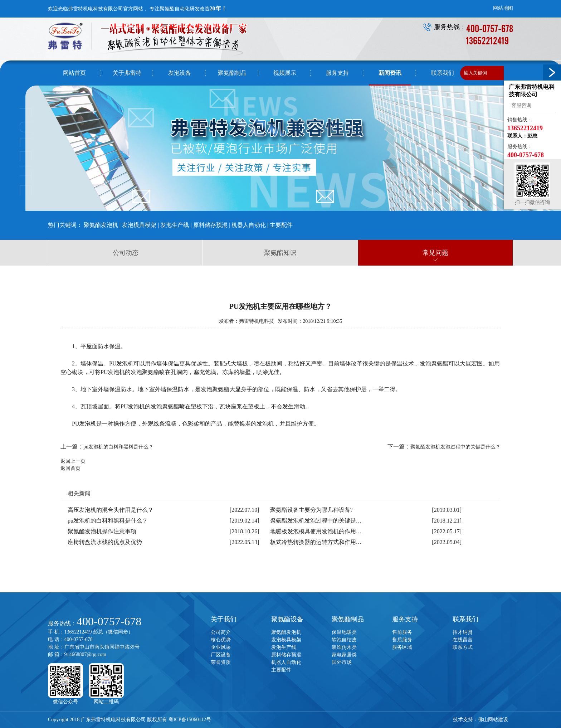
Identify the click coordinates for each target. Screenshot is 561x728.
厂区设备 (221, 655)
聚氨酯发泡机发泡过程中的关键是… (316, 521)
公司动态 (126, 253)
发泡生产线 (175, 225)
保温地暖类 (344, 632)
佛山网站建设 (493, 720)
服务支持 (405, 619)
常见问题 (435, 253)
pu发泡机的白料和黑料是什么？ (118, 447)
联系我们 (465, 619)
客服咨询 (520, 105)
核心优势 (221, 640)
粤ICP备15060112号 (190, 720)
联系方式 (463, 647)
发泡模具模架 (139, 225)
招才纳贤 (463, 632)
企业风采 (221, 647)
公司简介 (221, 632)
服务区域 (402, 647)
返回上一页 (73, 461)
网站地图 (503, 8)
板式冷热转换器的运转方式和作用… (316, 542)
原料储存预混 (210, 225)
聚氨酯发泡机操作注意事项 (102, 531)
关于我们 (224, 619)
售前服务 (402, 632)
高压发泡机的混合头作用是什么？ (111, 510)
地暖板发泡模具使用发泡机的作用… (316, 531)
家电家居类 (344, 655)
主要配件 (281, 225)
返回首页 (70, 468)
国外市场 (342, 662)
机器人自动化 (249, 225)
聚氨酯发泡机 (101, 225)
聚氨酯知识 (280, 253)
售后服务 (402, 640)
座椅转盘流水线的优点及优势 (105, 542)
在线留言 (463, 640)
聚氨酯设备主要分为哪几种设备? (311, 510)
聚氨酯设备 (287, 619)
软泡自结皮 (344, 640)
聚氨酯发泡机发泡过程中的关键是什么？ (455, 447)
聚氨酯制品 (348, 619)
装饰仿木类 (344, 647)
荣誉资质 (221, 662)
